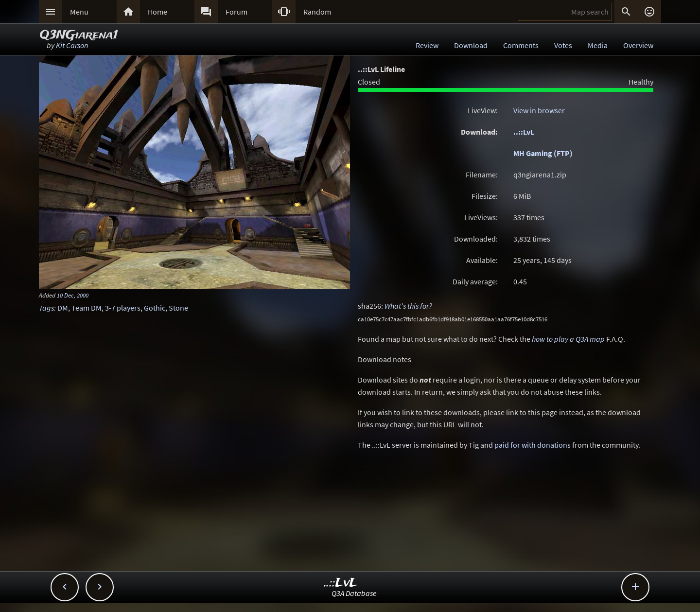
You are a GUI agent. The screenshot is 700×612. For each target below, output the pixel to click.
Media (598, 45)
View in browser (539, 110)
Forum (236, 12)
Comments (521, 45)
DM (63, 308)
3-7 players (123, 308)
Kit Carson (72, 45)
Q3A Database (354, 593)
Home (157, 12)
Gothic (155, 308)
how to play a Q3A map (568, 339)
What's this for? (408, 306)
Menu (79, 12)
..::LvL (524, 132)
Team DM (87, 308)
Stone (178, 308)
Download (471, 45)
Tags (46, 308)
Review (427, 45)
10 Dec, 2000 (73, 295)
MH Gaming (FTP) (543, 153)
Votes (563, 45)
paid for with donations (533, 445)
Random (317, 12)
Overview (638, 45)
